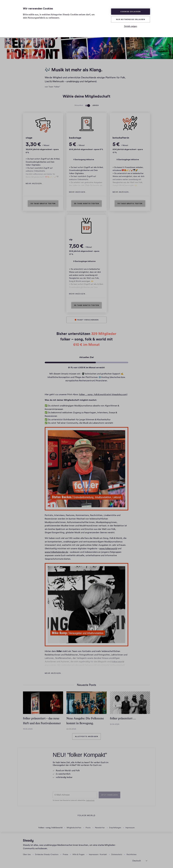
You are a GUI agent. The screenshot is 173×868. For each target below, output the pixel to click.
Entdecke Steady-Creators (47, 855)
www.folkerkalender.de (56, 552)
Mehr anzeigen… (35, 184)
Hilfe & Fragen (78, 855)
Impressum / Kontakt (98, 855)
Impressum (130, 828)
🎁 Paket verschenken (87, 320)
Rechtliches (132, 855)
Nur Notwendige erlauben (131, 19)
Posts (88, 828)
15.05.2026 (115, 724)
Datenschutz (117, 855)
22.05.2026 (71, 729)
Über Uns (27, 855)
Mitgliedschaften (74, 828)
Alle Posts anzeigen (87, 736)
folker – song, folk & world (50, 828)
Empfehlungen (115, 828)
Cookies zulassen (130, 12)
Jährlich (95, 105)
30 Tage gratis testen (43, 204)
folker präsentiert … (123, 718)
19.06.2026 (28, 729)
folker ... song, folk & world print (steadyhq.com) (103, 395)
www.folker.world (108, 549)
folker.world (86, 816)
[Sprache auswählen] (140, 861)
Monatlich (79, 105)
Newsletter (100, 828)
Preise (65, 855)
